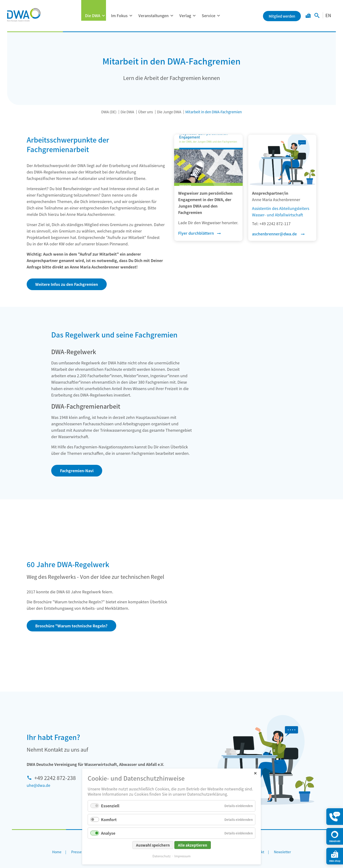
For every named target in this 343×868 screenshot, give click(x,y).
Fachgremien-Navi (77, 471)
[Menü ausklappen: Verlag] (194, 16)
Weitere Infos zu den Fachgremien (67, 284)
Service (209, 15)
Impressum (182, 856)
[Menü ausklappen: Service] (218, 16)
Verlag (185, 15)
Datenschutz (161, 856)
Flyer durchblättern (196, 233)
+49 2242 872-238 (55, 778)
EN (328, 15)
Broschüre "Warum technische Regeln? (71, 626)
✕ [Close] (255, 773)
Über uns (146, 112)
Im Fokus (119, 15)
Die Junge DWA (169, 112)
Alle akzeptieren (193, 845)
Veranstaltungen (154, 15)
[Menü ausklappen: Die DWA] (103, 16)
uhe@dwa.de (38, 785)
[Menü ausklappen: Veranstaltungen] (172, 16)
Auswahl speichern (153, 845)
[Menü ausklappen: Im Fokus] (131, 16)
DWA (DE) (109, 112)
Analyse (108, 833)
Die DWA (93, 15)
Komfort (109, 819)
